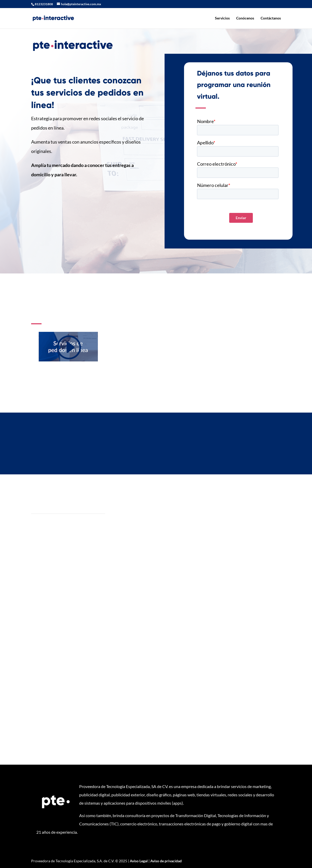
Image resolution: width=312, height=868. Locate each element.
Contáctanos (271, 18)
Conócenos (245, 18)
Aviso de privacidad (166, 861)
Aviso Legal (139, 861)
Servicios (222, 18)
